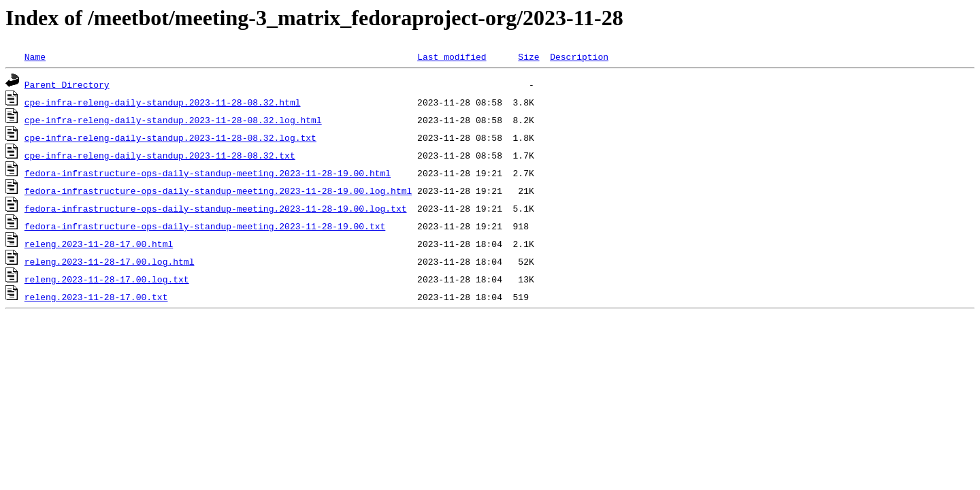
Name (35, 56)
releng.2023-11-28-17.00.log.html (110, 261)
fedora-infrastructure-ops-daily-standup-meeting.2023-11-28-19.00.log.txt (216, 208)
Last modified (452, 56)
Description (579, 56)
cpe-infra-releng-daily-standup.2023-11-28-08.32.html (163, 102)
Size (528, 56)
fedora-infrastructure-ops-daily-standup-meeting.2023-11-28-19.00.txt (205, 226)
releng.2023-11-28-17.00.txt (96, 297)
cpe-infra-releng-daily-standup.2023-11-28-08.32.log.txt (170, 137)
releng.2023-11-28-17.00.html (99, 244)
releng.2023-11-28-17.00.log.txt (107, 279)
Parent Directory (67, 84)
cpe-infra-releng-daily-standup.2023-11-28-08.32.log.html (173, 120)
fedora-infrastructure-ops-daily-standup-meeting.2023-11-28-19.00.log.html (218, 191)
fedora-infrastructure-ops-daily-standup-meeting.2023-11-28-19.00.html (208, 173)
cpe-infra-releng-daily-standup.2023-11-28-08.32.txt (160, 155)
